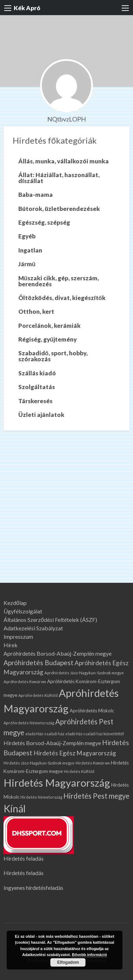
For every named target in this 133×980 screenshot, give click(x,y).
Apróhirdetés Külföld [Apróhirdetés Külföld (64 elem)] (38, 695)
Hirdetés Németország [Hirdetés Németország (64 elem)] (41, 797)
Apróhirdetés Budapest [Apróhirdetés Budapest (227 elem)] (39, 663)
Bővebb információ (89, 955)
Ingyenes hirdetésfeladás (33, 888)
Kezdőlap (15, 603)
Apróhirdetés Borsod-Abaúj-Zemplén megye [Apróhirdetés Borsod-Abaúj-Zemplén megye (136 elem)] (58, 653)
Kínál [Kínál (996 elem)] (15, 809)
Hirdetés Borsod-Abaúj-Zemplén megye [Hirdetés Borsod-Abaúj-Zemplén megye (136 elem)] (52, 743)
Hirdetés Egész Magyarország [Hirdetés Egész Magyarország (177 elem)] (75, 753)
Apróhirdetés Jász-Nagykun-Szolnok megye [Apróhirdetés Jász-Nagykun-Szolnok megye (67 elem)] (84, 673)
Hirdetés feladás (24, 858)
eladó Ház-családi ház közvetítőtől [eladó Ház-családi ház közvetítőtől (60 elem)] (95, 734)
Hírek (11, 645)
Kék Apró (27, 8)
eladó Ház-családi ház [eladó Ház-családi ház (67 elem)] (45, 734)
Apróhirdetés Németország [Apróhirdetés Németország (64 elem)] (29, 723)
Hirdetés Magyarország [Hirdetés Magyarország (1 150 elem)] (57, 783)
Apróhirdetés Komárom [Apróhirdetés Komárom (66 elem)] (25, 682)
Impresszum (18, 637)
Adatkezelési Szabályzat (33, 628)
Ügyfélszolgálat (23, 611)
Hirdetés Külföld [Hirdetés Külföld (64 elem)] (79, 771)
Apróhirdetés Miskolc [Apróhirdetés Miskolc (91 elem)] (92, 711)
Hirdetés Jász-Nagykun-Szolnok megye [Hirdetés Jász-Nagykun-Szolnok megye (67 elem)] (39, 763)
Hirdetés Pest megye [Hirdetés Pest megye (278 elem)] (96, 796)
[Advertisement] (66, 513)
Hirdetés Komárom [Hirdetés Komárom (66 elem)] (93, 763)
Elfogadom (68, 962)
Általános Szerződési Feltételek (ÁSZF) (50, 620)
